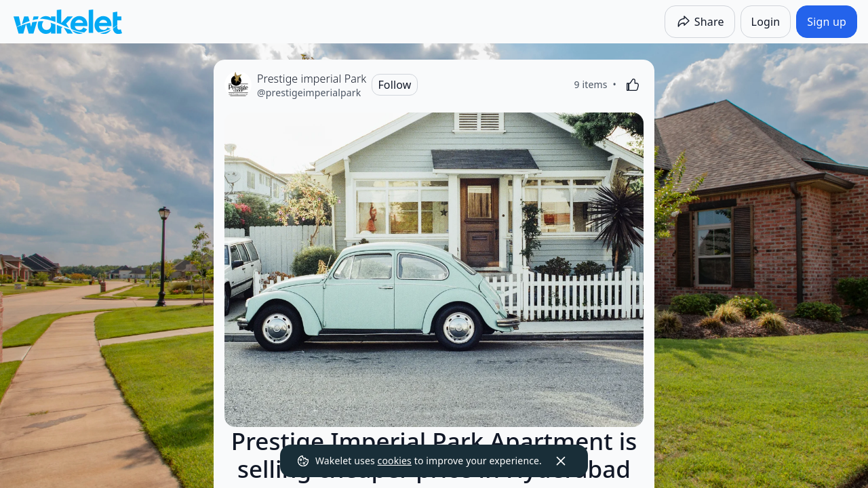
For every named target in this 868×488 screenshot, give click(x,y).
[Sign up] (827, 22)
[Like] (633, 85)
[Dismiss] (561, 461)
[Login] (766, 22)
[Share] (700, 22)
